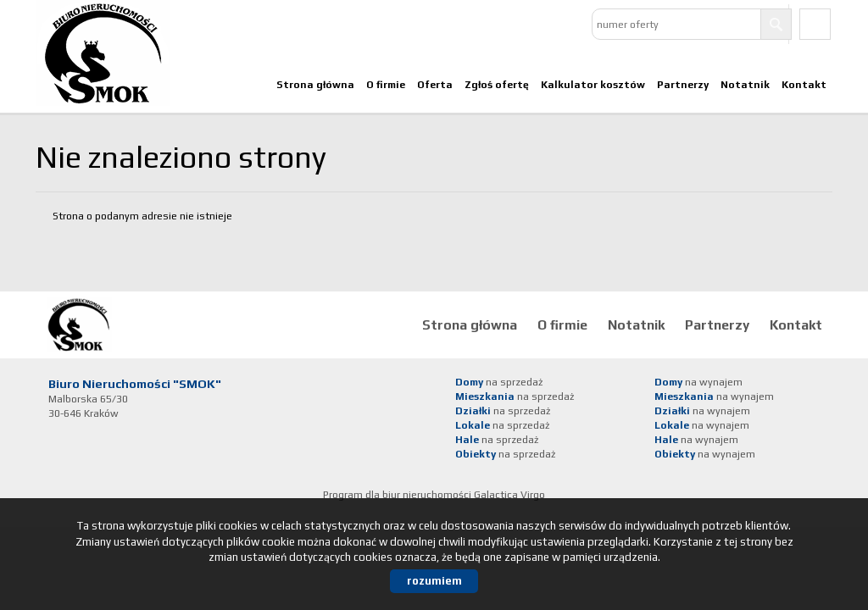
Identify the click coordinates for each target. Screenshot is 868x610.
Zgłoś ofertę (497, 85)
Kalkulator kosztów (593, 85)
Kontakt (804, 85)
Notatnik (745, 85)
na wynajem (698, 382)
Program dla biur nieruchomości (398, 495)
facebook (815, 24)
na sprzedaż (499, 382)
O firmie (386, 85)
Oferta (435, 85)
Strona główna (315, 85)
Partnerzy (683, 85)
